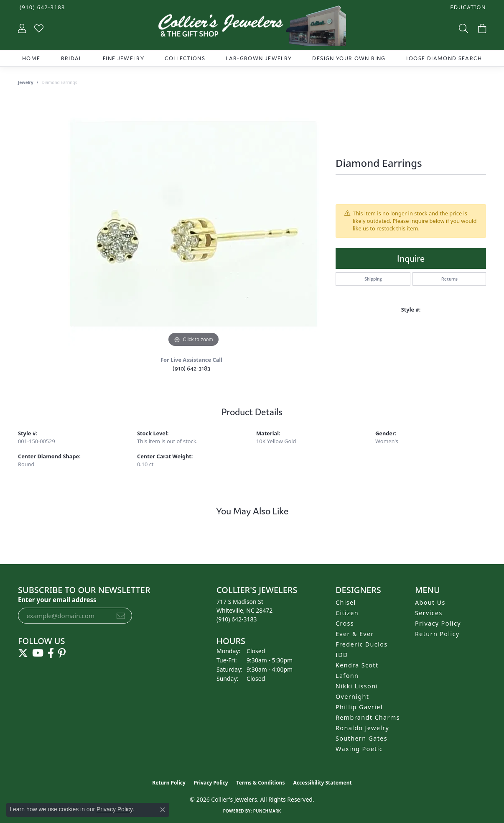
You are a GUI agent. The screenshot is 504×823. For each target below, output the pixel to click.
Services (429, 613)
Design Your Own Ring (349, 58)
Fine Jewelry (123, 58)
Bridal (72, 58)
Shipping (373, 279)
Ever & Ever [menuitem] (355, 634)
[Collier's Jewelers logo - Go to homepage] (252, 28)
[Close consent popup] (163, 810)
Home (31, 58)
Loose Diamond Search (444, 58)
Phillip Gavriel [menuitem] (359, 707)
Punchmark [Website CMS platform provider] (267, 811)
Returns (449, 279)
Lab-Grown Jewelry (259, 58)
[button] (467, 7)
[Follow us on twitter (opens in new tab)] (23, 653)
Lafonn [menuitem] (347, 676)
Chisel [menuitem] (346, 602)
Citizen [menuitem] (347, 613)
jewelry (26, 82)
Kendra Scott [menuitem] (357, 665)
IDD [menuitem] (342, 655)
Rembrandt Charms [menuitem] (368, 717)
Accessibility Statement (322, 783)
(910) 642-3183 (191, 368)
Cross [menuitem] (345, 623)
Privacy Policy (438, 623)
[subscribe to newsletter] (121, 616)
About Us (430, 602)
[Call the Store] (237, 619)
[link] (42, 7)
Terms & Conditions (261, 783)
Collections (185, 58)
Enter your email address (57, 600)
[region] (193, 224)
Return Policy (437, 634)
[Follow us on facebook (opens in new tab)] (51, 653)
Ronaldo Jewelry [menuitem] (362, 728)
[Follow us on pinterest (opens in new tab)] (62, 653)
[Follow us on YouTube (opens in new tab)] (38, 653)
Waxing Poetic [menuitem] (359, 749)
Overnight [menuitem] (352, 696)
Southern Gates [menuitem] (361, 738)
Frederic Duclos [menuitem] (362, 644)
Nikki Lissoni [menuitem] (357, 686)
